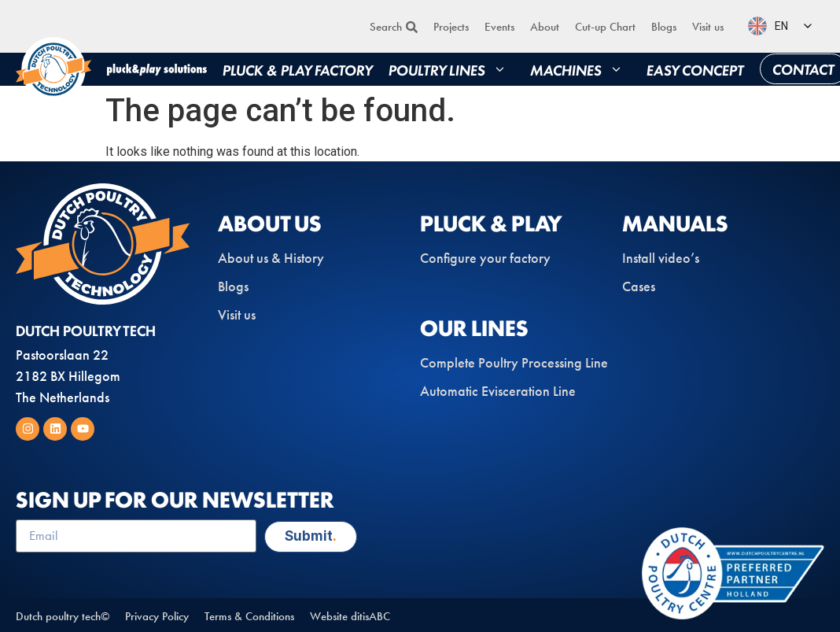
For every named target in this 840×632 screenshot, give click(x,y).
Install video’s (661, 258)
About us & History (271, 258)
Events (499, 27)
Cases (639, 286)
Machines (580, 69)
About (545, 27)
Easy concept (695, 69)
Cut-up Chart (605, 27)
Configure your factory (485, 258)
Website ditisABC (350, 616)
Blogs (664, 27)
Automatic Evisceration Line (498, 391)
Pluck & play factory (298, 69)
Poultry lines (451, 69)
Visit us (708, 27)
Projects (451, 27)
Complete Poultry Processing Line (514, 363)
